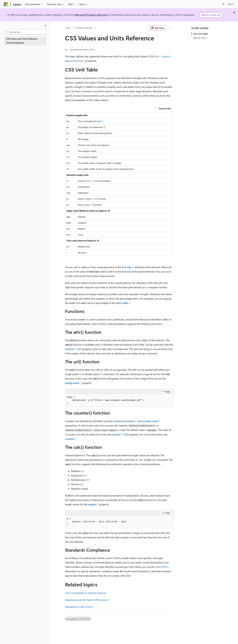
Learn (68, 28)
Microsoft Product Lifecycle (91, 15)
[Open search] (223, 4)
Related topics (200, 38)
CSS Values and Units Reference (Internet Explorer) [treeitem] (22, 41)
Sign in (231, 4)
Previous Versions (84, 28)
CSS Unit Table (200, 34)
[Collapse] (46, 25)
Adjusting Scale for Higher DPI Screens (86, 600)
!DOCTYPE (161, 567)
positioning (76, 61)
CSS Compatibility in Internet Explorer (86, 593)
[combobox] (25, 32)
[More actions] (170, 28)
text (157, 56)
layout (166, 56)
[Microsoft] (6, 4)
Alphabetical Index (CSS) (78, 607)
